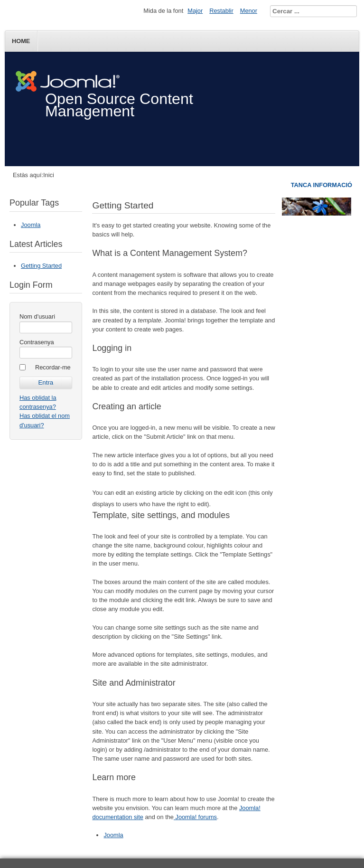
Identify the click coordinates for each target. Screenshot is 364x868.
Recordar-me (53, 367)
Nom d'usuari (37, 316)
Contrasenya (37, 342)
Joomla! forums (195, 817)
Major (195, 11)
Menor (249, 11)
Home (21, 41)
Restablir (221, 11)
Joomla (31, 225)
